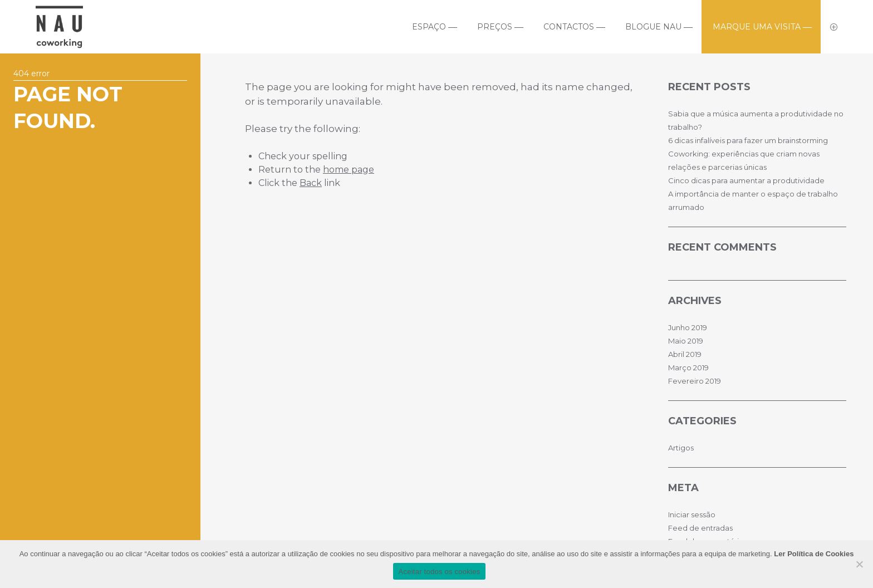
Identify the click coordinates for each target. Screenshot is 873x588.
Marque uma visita (757, 27)
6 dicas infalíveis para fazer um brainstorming (748, 140)
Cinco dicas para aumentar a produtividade (746, 180)
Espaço (429, 27)
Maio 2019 (686, 341)
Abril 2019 (685, 354)
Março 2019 (688, 367)
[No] (859, 564)
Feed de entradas (700, 528)
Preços (495, 27)
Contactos (569, 27)
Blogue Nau (653, 27)
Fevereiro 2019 (695, 381)
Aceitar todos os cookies (440, 572)
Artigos (681, 448)
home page (349, 170)
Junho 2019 (688, 327)
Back (311, 183)
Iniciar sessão (692, 514)
